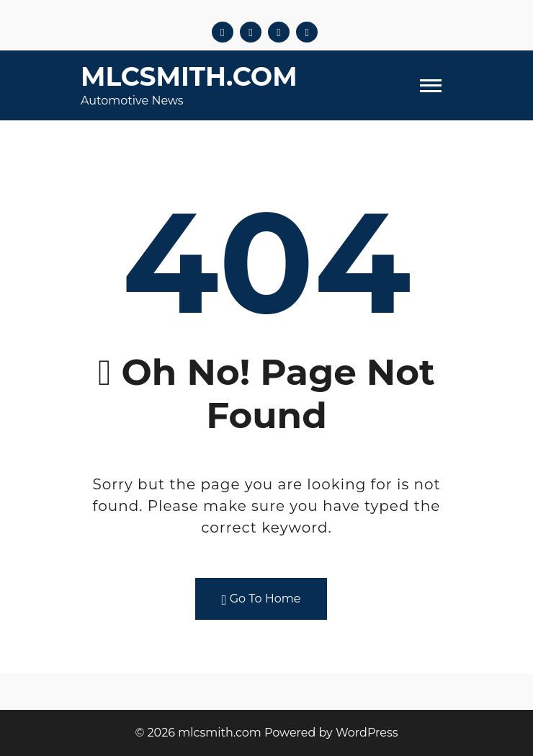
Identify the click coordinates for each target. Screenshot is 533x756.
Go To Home (261, 599)
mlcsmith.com (189, 76)
